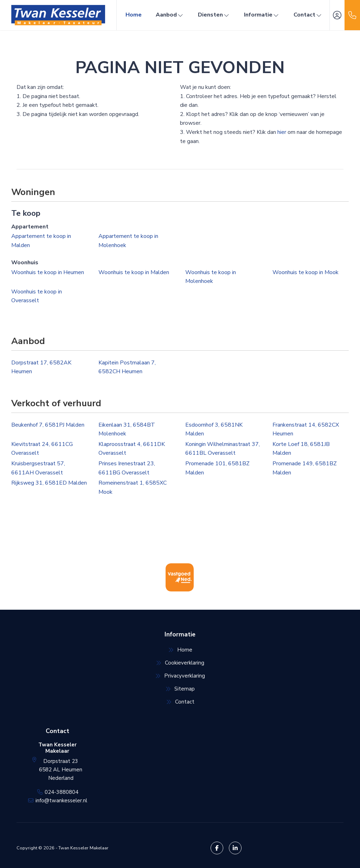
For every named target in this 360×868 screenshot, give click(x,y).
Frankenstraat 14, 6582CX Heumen (306, 429)
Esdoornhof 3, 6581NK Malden (214, 429)
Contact (308, 15)
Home (134, 15)
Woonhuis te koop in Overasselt (37, 296)
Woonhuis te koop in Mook (306, 272)
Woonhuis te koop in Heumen (48, 272)
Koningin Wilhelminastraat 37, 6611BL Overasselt (223, 449)
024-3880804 (62, 792)
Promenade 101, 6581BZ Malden (217, 468)
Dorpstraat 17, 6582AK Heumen (41, 367)
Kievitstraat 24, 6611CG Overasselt (42, 449)
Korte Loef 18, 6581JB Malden (301, 449)
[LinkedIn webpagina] (235, 848)
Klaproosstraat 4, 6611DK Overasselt (132, 449)
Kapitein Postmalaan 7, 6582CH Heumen (127, 367)
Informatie (262, 15)
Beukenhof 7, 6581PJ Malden (48, 425)
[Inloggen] (337, 15)
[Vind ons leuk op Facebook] (217, 848)
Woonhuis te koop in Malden (134, 272)
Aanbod (170, 15)
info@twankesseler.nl (61, 801)
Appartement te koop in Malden (41, 241)
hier (282, 132)
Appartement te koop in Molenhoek (128, 241)
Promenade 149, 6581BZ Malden (305, 468)
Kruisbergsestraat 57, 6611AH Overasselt (38, 468)
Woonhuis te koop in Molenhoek (211, 277)
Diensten (214, 15)
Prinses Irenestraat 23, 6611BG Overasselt (127, 468)
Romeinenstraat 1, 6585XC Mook (133, 487)
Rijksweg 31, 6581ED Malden (49, 483)
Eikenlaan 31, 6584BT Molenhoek (127, 429)
